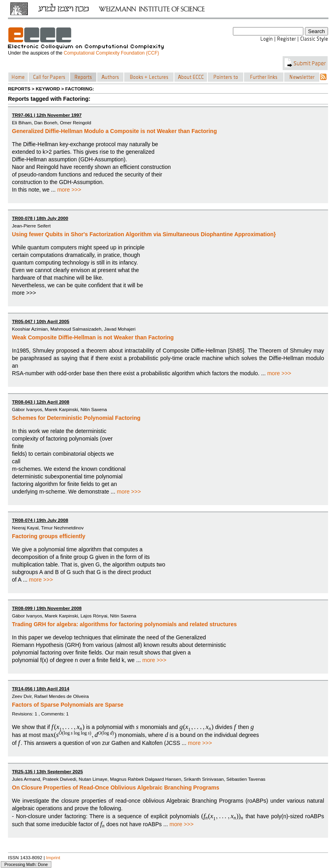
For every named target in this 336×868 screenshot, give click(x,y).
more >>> (69, 190)
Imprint (53, 857)
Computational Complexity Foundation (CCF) (111, 53)
